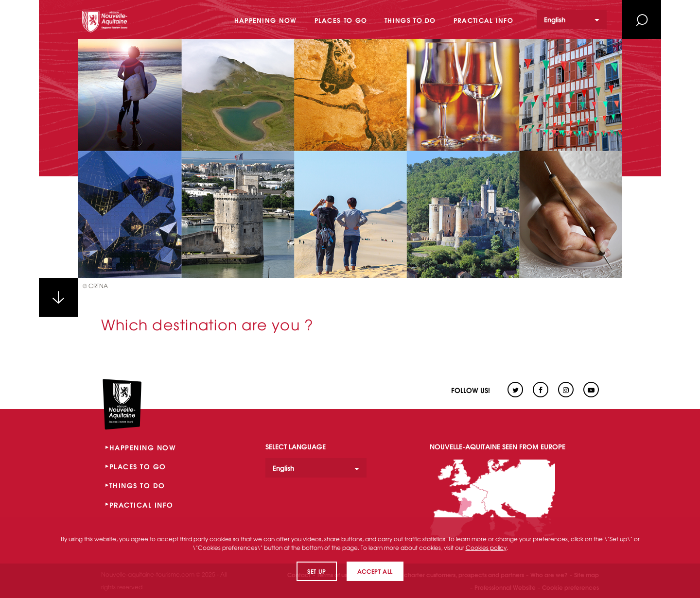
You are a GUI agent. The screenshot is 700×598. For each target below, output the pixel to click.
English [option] (555, 19)
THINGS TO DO (137, 485)
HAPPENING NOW (143, 447)
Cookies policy (486, 547)
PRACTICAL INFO (141, 505)
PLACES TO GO (138, 466)
